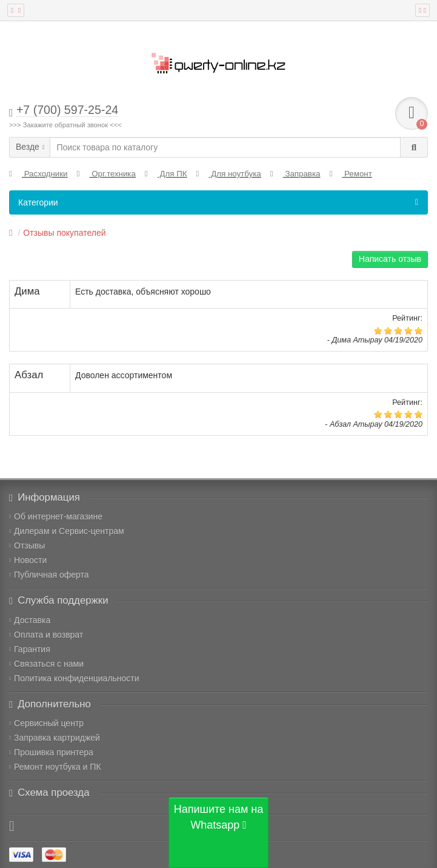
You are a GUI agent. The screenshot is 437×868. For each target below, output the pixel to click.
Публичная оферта (49, 575)
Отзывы (27, 546)
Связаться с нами (46, 664)
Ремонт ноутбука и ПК (55, 767)
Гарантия (30, 649)
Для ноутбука (229, 174)
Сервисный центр (46, 723)
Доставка (30, 620)
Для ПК (166, 174)
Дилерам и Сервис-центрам (67, 531)
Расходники (38, 174)
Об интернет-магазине (56, 516)
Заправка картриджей (55, 738)
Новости (28, 560)
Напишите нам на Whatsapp (219, 817)
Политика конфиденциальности (74, 678)
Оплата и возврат (46, 635)
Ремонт (350, 174)
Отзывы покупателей (64, 233)
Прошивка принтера (51, 752)
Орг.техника (106, 174)
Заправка (295, 174)
